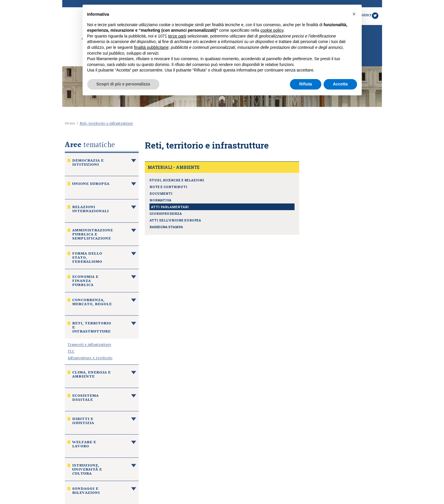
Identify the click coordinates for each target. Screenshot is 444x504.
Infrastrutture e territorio (90, 358)
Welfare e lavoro (84, 445)
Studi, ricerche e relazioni (177, 180)
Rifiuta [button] (306, 84)
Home (70, 124)
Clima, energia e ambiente (91, 375)
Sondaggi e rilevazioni (86, 492)
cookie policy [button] (272, 30)
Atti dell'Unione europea (175, 220)
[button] (354, 14)
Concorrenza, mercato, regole (92, 303)
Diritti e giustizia (83, 422)
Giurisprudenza (166, 213)
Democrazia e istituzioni (88, 163)
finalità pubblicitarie (151, 47)
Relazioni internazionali (90, 210)
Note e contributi (168, 187)
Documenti (161, 193)
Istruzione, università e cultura (87, 470)
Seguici (368, 15)
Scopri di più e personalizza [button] (123, 84)
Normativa (160, 200)
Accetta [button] (340, 84)
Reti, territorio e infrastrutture (92, 328)
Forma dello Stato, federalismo (87, 258)
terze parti (177, 36)
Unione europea (91, 185)
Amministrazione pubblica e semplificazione (92, 235)
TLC (71, 351)
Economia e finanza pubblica (85, 282)
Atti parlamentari (170, 207)
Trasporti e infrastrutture (90, 345)
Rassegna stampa (166, 227)
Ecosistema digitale (85, 398)
